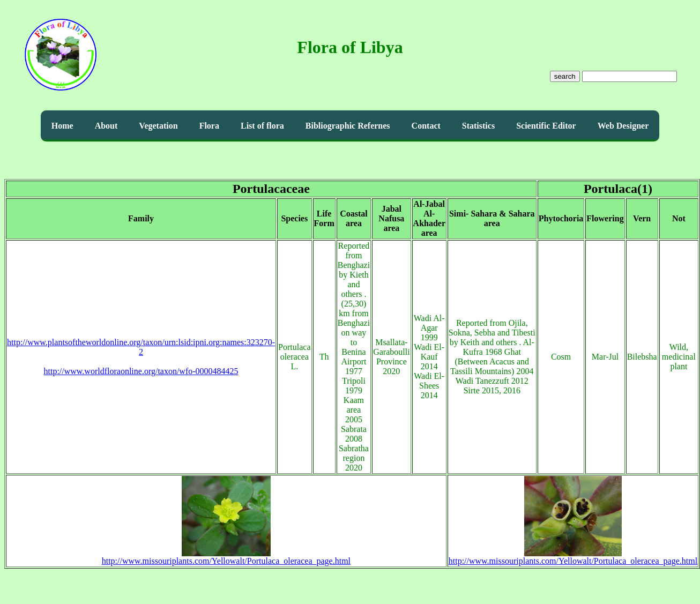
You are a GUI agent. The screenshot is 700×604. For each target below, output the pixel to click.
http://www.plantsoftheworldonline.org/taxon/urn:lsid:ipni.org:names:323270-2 (141, 347)
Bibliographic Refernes (348, 126)
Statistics (478, 126)
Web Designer (623, 126)
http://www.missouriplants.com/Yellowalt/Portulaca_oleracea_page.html (226, 557)
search (565, 76)
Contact (426, 126)
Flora (209, 126)
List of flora (262, 126)
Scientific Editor (546, 126)
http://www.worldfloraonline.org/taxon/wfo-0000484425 (141, 371)
